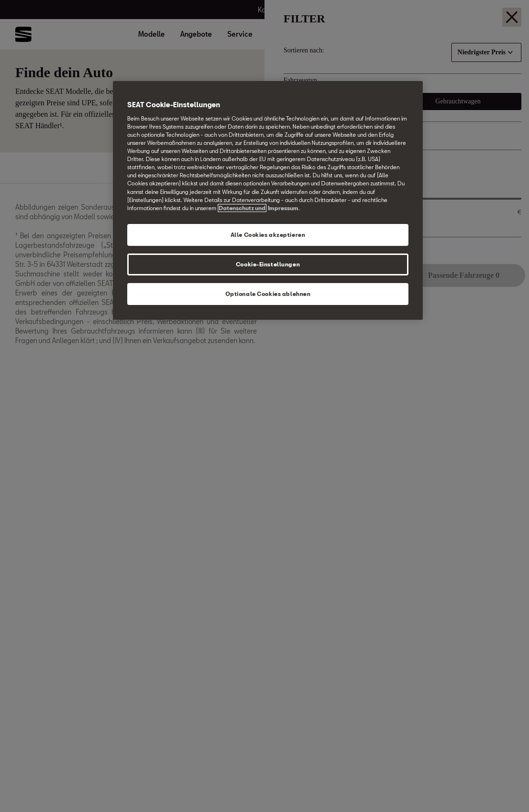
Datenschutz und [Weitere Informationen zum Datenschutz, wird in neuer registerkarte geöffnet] (242, 208)
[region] (268, 200)
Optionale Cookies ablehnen (268, 294)
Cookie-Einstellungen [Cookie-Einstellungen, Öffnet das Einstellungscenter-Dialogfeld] (268, 264)
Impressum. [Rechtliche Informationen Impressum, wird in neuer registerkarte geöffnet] (284, 208)
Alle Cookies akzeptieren (268, 235)
